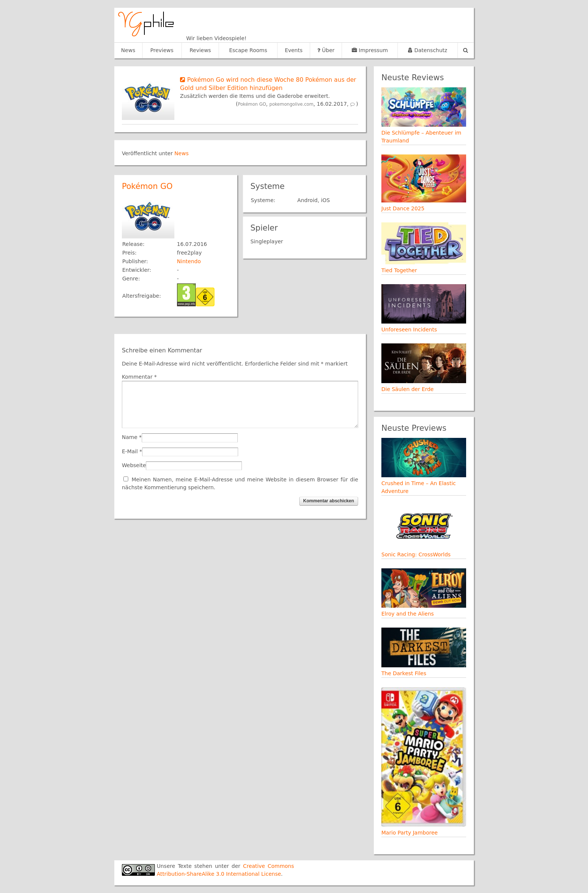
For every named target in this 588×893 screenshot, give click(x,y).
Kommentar (139, 377)
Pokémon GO (252, 104)
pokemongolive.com (291, 104)
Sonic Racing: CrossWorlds (416, 554)
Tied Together (399, 270)
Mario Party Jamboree (409, 833)
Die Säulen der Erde (407, 389)
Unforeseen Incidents (409, 330)
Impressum (370, 50)
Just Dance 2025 (403, 208)
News (128, 50)
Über (326, 50)
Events (293, 50)
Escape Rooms (248, 50)
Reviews (200, 50)
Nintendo (189, 261)
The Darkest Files (404, 673)
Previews (162, 50)
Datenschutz (427, 50)
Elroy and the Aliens (408, 614)
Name (130, 437)
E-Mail (130, 451)
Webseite (134, 465)
